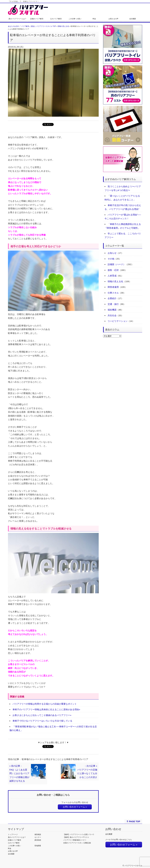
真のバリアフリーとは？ (17, 19)
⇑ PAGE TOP (133, 821)
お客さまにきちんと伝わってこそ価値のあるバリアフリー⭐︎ (42, 715)
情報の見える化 (63, 26)
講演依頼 (38, 840)
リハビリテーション (118, 321)
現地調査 (38, 846)
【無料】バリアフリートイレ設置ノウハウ (79, 834)
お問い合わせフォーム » (75, 807)
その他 (111, 259)
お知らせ (112, 253)
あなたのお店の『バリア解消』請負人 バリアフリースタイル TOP (32, 26)
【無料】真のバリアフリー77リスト (76, 837)
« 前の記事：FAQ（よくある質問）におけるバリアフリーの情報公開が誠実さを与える (19, 773)
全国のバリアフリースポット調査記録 (77, 843)
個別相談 (38, 834)
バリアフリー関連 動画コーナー (75, 840)
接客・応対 (113, 270)
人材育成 (112, 276)
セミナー (38, 837)
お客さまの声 (113, 19)
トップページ (13, 834)
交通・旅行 (113, 304)
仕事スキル (113, 293)
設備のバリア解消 (37, 19)
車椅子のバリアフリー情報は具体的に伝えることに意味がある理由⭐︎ (46, 709)
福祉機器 (112, 310)
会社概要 (133, 19)
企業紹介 (112, 298)
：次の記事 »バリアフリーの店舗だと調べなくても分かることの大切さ (87, 772)
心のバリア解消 (56, 19)
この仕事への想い (75, 19)
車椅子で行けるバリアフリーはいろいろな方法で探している (42, 721)
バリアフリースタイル (133, 866)
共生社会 (112, 315)
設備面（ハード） (117, 264)
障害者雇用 (113, 287)
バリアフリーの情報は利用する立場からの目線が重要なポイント (45, 704)
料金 (94, 19)
